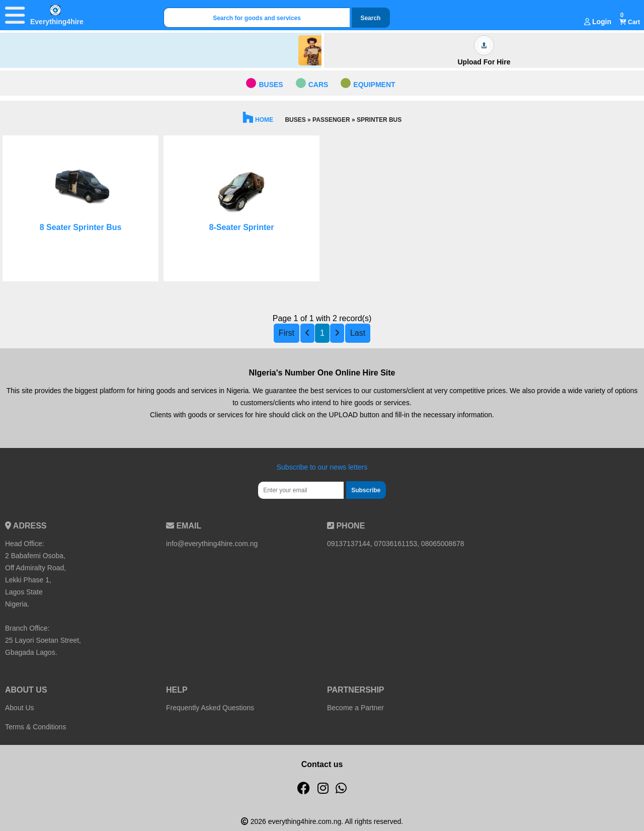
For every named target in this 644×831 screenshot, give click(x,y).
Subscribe (366, 490)
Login (598, 22)
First (287, 333)
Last (358, 333)
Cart (630, 22)
